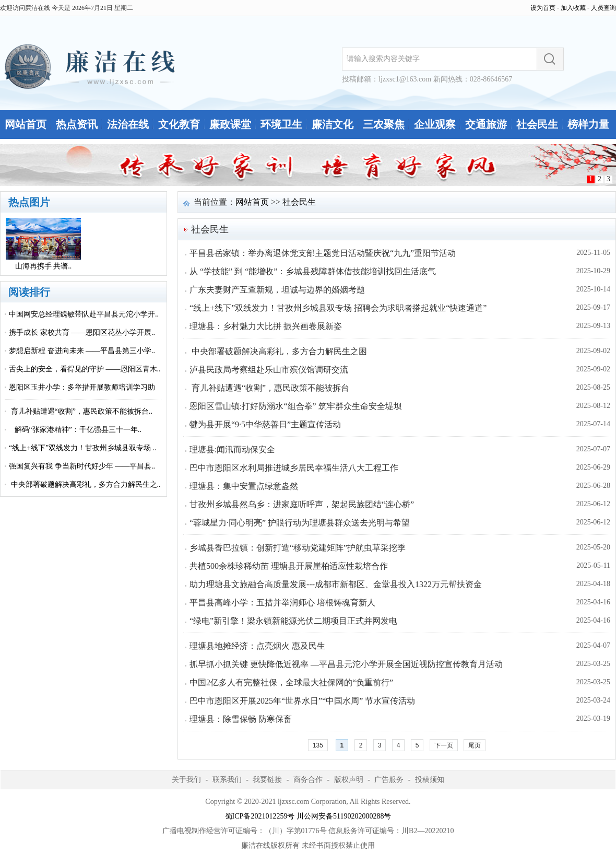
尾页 (475, 745)
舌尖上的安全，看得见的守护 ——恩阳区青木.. (85, 369)
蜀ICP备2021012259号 (260, 816)
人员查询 (603, 8)
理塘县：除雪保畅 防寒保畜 (241, 719)
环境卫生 (281, 124)
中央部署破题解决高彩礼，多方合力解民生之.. (85, 484)
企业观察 (435, 124)
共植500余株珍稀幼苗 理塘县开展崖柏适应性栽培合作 (289, 566)
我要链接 (267, 780)
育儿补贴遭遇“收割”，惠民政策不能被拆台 (269, 388)
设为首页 (543, 8)
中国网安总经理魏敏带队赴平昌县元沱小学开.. (84, 314)
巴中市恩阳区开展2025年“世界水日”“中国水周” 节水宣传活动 (302, 701)
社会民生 (537, 124)
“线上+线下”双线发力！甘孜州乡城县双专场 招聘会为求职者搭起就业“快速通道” (338, 308)
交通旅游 (486, 124)
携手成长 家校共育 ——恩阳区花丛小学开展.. (82, 332)
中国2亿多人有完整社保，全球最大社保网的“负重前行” (291, 682)
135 (318, 745)
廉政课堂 (230, 124)
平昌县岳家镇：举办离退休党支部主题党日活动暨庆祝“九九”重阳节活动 (323, 253)
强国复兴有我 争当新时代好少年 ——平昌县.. (82, 466)
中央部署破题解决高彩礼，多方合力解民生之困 (278, 351)
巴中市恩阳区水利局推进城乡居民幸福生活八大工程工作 (294, 468)
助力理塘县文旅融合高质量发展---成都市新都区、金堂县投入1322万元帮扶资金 (336, 584)
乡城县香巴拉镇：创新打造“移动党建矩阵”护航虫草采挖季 (298, 548)
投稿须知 (430, 780)
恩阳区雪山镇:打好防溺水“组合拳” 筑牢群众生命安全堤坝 (296, 406)
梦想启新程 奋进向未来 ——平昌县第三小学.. (82, 351)
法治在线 (128, 124)
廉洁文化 (333, 124)
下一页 (444, 745)
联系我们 (227, 780)
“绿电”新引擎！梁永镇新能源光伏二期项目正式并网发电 (293, 621)
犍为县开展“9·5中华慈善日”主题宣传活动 (265, 424)
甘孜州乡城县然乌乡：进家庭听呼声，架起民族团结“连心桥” (302, 504)
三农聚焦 (384, 124)
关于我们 (186, 780)
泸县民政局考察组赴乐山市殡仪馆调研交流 (269, 370)
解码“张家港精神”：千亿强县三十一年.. (75, 430)
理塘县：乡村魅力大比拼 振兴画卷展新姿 (266, 326)
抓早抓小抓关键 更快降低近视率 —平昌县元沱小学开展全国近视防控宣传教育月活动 (346, 664)
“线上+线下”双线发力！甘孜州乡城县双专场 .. (83, 448)
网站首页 (26, 124)
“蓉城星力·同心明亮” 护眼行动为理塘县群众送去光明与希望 (300, 523)
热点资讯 (77, 124)
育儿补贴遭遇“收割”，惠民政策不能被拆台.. (81, 411)
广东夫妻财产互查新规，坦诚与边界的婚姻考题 (277, 290)
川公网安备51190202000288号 (344, 816)
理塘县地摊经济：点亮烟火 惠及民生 (257, 646)
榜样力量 (588, 124)
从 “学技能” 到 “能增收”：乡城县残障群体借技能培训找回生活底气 (313, 271)
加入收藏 (573, 8)
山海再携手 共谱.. (44, 266)
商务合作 (308, 780)
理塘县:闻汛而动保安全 (232, 449)
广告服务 (389, 780)
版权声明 (349, 780)
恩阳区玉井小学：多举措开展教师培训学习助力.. (82, 396)
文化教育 (179, 124)
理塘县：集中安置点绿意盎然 (244, 486)
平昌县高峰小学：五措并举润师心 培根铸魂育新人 (282, 603)
